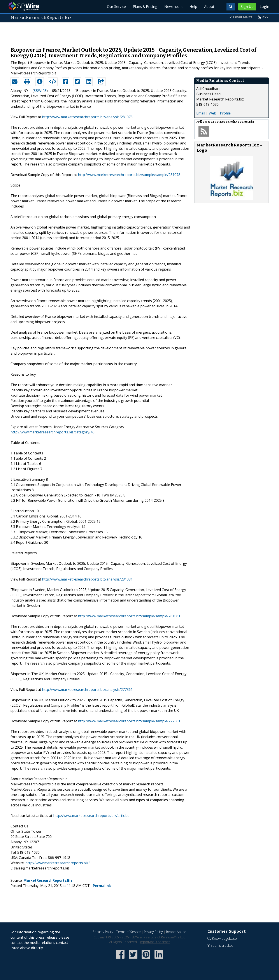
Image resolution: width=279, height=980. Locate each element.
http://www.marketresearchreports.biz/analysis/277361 (87, 690)
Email (201, 113)
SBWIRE (40, 91)
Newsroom (173, 7)
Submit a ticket (222, 945)
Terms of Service (129, 932)
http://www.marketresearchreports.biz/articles (91, 816)
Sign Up (247, 7)
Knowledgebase (224, 938)
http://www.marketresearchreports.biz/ (58, 863)
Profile (225, 113)
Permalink (102, 886)
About (209, 7)
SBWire (24, 6)
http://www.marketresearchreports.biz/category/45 (53, 432)
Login (264, 7)
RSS (265, 17)
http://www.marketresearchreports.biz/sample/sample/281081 (129, 616)
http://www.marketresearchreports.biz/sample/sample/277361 (129, 721)
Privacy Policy (153, 932)
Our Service (116, 7)
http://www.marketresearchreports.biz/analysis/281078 (87, 117)
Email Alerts (243, 17)
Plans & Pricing (145, 7)
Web (212, 113)
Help (193, 7)
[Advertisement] (140, 32)
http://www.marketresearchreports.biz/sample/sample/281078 (129, 175)
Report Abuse (176, 932)
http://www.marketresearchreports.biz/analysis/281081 (87, 579)
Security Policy (103, 932)
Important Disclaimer (155, 942)
